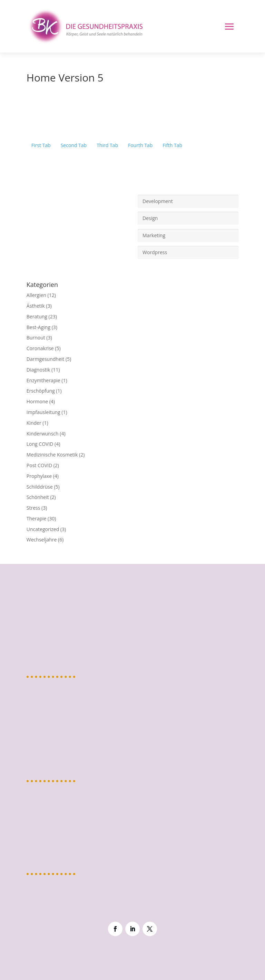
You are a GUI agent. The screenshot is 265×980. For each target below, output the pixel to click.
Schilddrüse (40, 487)
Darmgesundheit (45, 359)
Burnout (36, 338)
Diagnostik (38, 370)
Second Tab (74, 145)
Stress (33, 508)
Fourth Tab (140, 145)
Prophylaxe (39, 476)
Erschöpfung (41, 391)
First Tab (41, 145)
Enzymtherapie (43, 380)
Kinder (34, 423)
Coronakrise (40, 348)
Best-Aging (38, 327)
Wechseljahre (42, 540)
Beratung (37, 316)
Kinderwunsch (43, 434)
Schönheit (38, 497)
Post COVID (39, 465)
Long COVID (40, 444)
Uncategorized (43, 529)
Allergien (36, 295)
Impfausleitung (43, 412)
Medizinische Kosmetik (52, 455)
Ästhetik (36, 306)
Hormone (37, 401)
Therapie (37, 518)
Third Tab (107, 145)
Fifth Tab (172, 145)
